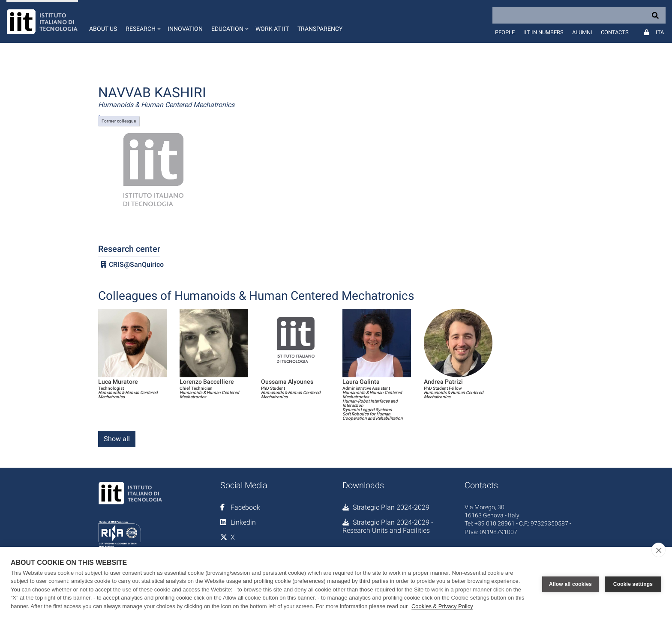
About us (103, 29)
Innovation (185, 29)
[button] (142, 21)
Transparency (320, 29)
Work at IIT (272, 29)
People (505, 32)
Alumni (582, 32)
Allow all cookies (570, 584)
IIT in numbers (543, 32)
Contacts (615, 32)
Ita (660, 32)
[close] (658, 550)
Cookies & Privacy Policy (442, 606)
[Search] (579, 15)
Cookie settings (633, 584)
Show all (117, 439)
